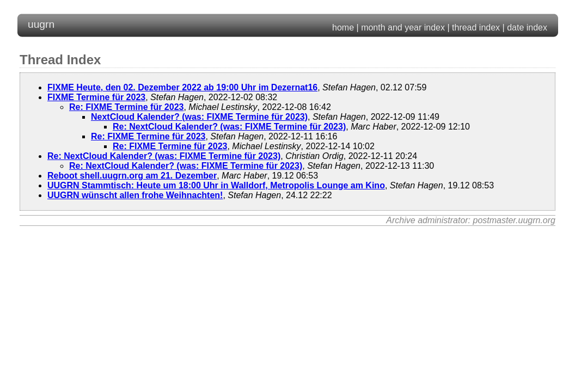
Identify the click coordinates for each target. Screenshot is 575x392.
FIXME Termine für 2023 (96, 97)
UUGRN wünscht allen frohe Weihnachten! (135, 195)
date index (527, 27)
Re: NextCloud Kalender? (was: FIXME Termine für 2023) (229, 127)
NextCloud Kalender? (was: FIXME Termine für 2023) (199, 117)
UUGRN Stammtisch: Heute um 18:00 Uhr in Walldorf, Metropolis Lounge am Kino (216, 185)
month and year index (403, 27)
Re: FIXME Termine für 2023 (126, 107)
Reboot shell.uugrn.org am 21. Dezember (132, 176)
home (343, 27)
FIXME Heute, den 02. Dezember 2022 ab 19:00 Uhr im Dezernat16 (182, 87)
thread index (476, 27)
